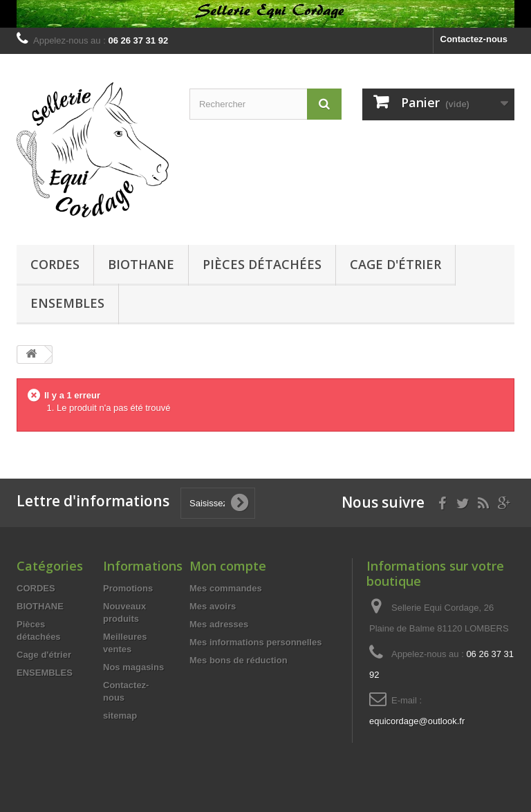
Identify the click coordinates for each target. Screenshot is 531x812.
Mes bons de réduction (239, 660)
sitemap (120, 716)
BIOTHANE (141, 264)
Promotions (128, 588)
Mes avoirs (213, 606)
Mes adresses (219, 624)
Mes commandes (226, 588)
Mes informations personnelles (255, 642)
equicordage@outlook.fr (417, 721)
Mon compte (228, 566)
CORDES (55, 264)
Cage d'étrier (395, 264)
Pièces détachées (262, 264)
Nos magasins (133, 667)
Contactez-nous (474, 39)
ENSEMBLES (67, 303)
